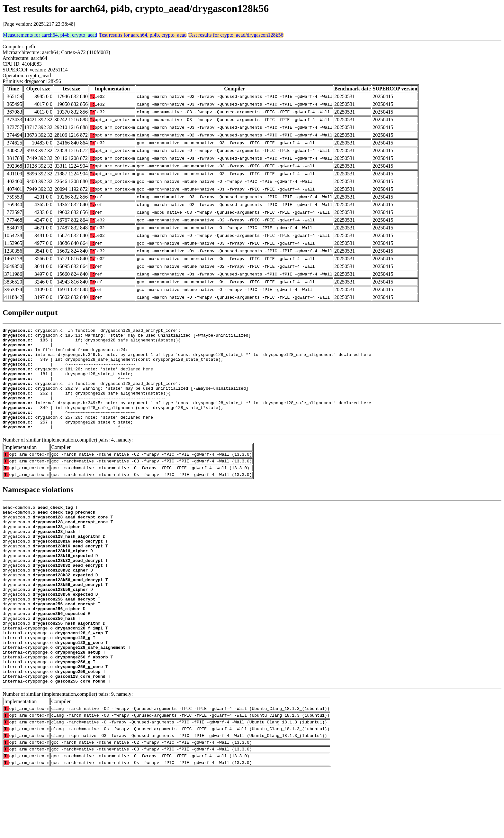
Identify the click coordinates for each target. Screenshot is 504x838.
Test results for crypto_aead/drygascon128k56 (236, 35)
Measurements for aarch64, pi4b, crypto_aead (50, 35)
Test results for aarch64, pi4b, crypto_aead (143, 35)
